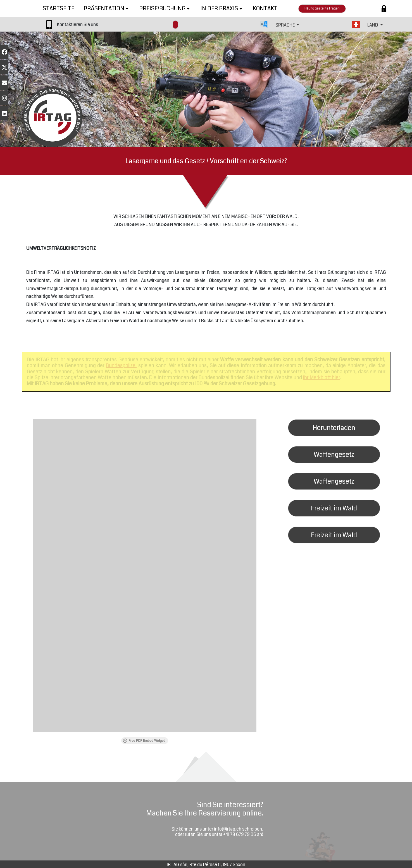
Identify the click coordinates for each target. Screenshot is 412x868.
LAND (373, 25)
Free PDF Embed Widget (144, 741)
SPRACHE (285, 25)
